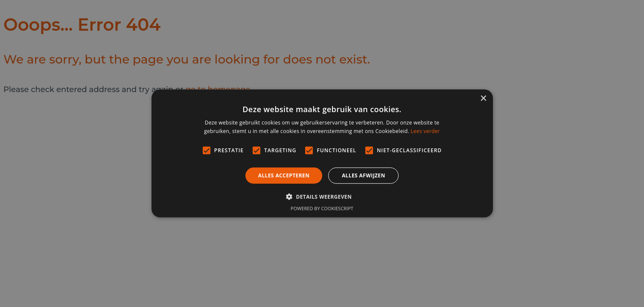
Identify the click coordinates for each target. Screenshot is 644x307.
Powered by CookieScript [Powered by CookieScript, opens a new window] (322, 208)
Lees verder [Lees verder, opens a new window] (425, 131)
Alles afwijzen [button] (364, 175)
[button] (322, 197)
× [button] (483, 99)
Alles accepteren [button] (284, 175)
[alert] (322, 153)
